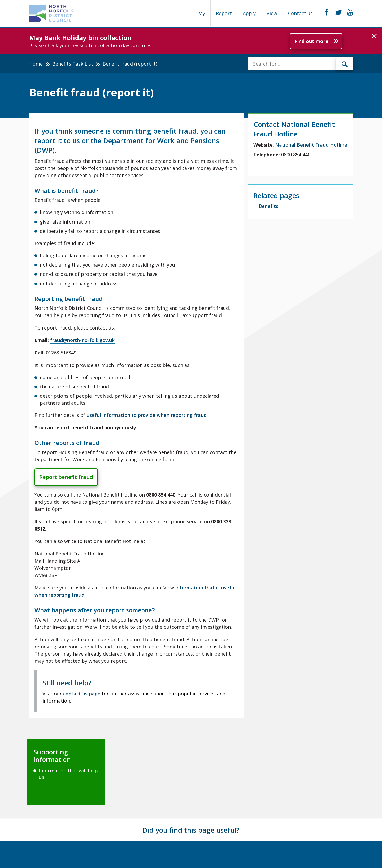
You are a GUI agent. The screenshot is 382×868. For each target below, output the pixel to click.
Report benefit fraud (66, 477)
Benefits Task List (73, 64)
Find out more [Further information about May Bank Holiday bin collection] (312, 41)
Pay (201, 13)
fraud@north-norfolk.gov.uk (82, 340)
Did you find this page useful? (191, 830)
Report (224, 13)
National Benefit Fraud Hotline (311, 145)
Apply (249, 13)
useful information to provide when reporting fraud (147, 415)
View (272, 13)
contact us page (82, 694)
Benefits (268, 206)
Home (36, 64)
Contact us (300, 13)
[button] (374, 36)
